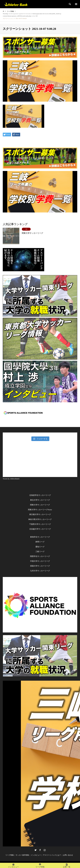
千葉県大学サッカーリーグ (40, 524)
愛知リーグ (40, 547)
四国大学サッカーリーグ (40, 566)
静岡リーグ (40, 542)
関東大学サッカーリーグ (40, 505)
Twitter (36, 850)
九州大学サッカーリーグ (40, 571)
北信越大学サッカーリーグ (40, 529)
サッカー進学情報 (22, 855)
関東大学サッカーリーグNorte (40, 510)
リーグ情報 (10, 855)
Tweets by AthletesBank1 (11, 479)
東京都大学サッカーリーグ (40, 514)
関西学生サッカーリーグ (40, 556)
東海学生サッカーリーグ (40, 537)
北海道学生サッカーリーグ (40, 495)
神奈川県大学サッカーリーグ (40, 519)
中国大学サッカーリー (39, 561)
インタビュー (36, 855)
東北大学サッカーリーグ (40, 500)
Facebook (40, 850)
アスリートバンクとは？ (52, 855)
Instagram (45, 850)
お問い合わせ (68, 855)
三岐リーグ (40, 551)
